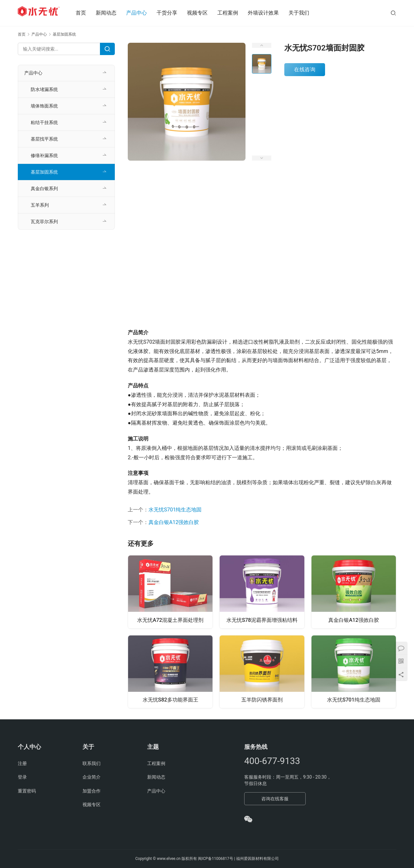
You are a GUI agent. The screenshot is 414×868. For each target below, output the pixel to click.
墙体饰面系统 (44, 106)
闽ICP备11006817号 (216, 859)
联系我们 (92, 763)
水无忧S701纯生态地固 (175, 510)
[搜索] (393, 13)
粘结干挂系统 (44, 122)
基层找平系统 (44, 139)
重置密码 (27, 791)
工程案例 (234, 13)
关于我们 (305, 13)
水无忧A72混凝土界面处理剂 (170, 619)
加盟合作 (92, 791)
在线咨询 (305, 69)
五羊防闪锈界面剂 (262, 700)
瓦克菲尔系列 (44, 222)
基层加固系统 (44, 172)
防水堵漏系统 (44, 89)
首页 (87, 13)
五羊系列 (40, 205)
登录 (22, 777)
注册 (22, 763)
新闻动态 (113, 13)
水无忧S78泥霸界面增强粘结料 (262, 619)
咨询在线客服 (275, 799)
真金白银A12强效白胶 (174, 522)
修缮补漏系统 (44, 155)
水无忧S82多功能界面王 (170, 700)
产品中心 (143, 13)
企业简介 (92, 777)
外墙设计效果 (270, 13)
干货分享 (173, 13)
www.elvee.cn (169, 859)
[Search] (107, 49)
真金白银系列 (44, 188)
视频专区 (204, 13)
